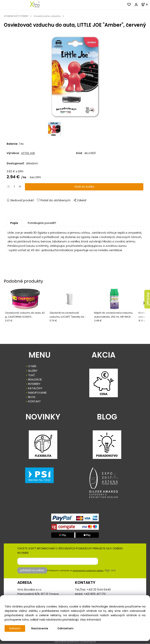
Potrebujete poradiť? (42, 223)
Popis (14, 223)
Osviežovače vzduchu (47, 16)
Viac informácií (90, 620)
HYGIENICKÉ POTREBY (16, 16)
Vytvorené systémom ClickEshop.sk (75, 642)
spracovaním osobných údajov (88, 571)
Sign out (110, 570)
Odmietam (67, 628)
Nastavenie (41, 628)
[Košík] (146, 4)
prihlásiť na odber (32, 570)
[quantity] (14, 187)
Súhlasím (15, 628)
